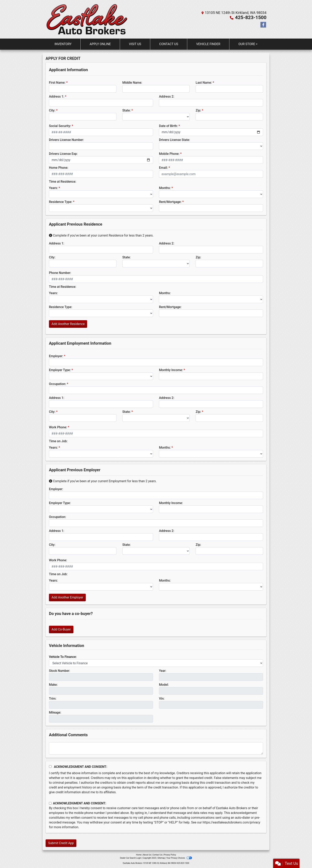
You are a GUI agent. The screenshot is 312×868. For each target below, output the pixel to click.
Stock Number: (59, 671)
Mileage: (55, 712)
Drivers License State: (175, 140)
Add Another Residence (68, 324)
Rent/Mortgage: (170, 202)
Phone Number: (60, 273)
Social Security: (60, 126)
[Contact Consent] (50, 803)
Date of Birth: (168, 126)
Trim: (53, 699)
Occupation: (58, 384)
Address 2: (167, 96)
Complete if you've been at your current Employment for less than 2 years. (103, 481)
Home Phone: (59, 168)
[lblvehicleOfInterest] (156, 663)
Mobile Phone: (169, 154)
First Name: (57, 83)
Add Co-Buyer (61, 629)
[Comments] (156, 748)
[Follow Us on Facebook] (263, 25)
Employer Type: (60, 370)
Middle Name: (132, 83)
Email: (163, 168)
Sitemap (161, 858)
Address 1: (57, 96)
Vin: (162, 699)
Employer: (56, 356)
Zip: (198, 110)
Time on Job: (58, 441)
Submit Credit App (61, 843)
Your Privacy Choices (179, 858)
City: (52, 110)
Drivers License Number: (66, 140)
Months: (165, 188)
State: (127, 110)
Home (139, 855)
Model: (164, 685)
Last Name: (204, 83)
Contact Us (157, 855)
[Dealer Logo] (87, 19)
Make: (53, 685)
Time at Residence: (63, 182)
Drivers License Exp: (63, 154)
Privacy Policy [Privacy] (170, 855)
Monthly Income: (171, 370)
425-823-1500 (251, 17)
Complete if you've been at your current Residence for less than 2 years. (101, 235)
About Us (147, 855)
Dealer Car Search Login (131, 858)
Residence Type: (61, 202)
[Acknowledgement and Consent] (50, 767)
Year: (163, 671)
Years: (53, 188)
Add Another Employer (67, 597)
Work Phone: (58, 427)
